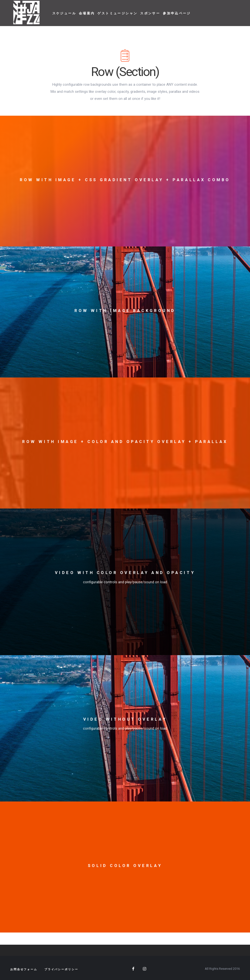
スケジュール (64, 13)
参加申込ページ (177, 13)
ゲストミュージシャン (117, 13)
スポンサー (150, 13)
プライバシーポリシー (61, 969)
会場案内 (87, 13)
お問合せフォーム (24, 969)
